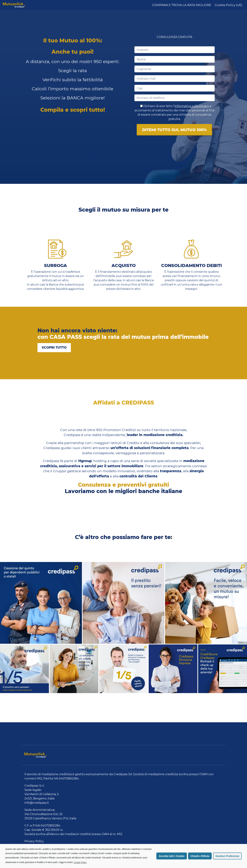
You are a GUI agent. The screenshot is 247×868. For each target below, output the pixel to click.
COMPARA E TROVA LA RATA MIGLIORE (182, 5)
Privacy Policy (34, 841)
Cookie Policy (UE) (229, 5)
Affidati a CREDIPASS (124, 403)
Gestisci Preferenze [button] (227, 856)
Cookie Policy (80, 862)
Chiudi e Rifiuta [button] (200, 856)
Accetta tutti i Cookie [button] (172, 856)
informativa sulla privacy (192, 106)
